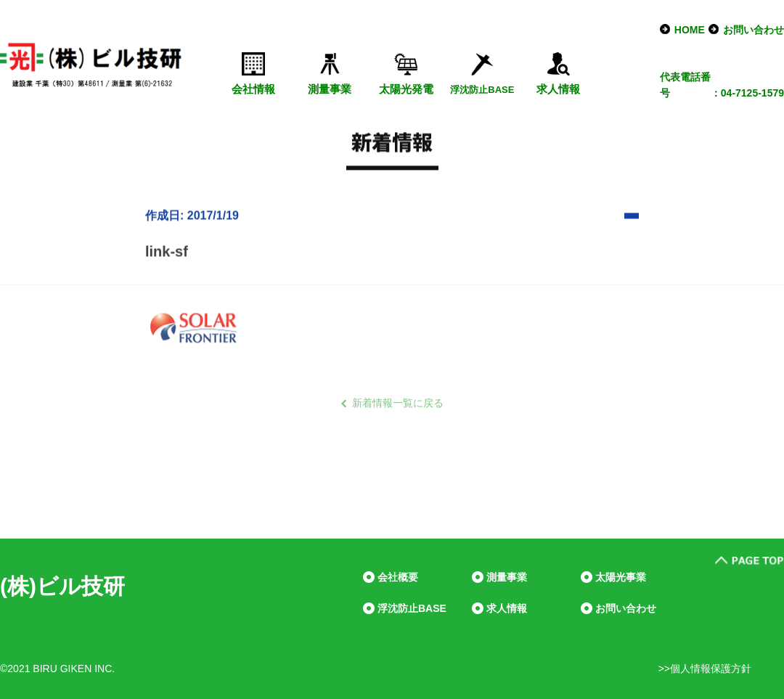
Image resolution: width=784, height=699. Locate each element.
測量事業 (330, 89)
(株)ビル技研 (62, 586)
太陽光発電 (406, 89)
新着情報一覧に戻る (398, 403)
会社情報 (253, 89)
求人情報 (558, 89)
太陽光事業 (621, 577)
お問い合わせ (754, 30)
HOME (690, 30)
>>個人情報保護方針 (705, 669)
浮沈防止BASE (412, 608)
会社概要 (398, 577)
